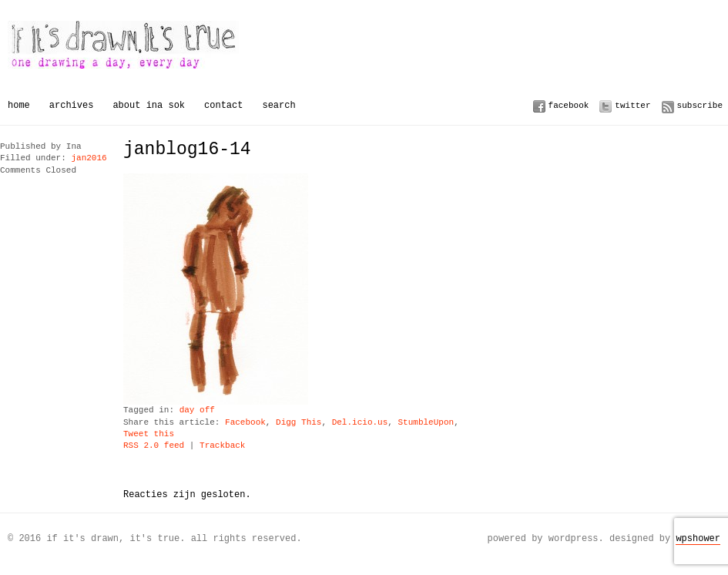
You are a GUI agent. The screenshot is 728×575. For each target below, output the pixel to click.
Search (278, 105)
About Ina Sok (149, 105)
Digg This (299, 423)
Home (19, 105)
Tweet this (149, 434)
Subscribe (700, 105)
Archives (72, 105)
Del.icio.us (360, 423)
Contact (223, 105)
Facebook (569, 105)
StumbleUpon (426, 423)
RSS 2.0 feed (154, 446)
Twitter (632, 105)
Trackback (222, 446)
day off (197, 410)
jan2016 (89, 158)
